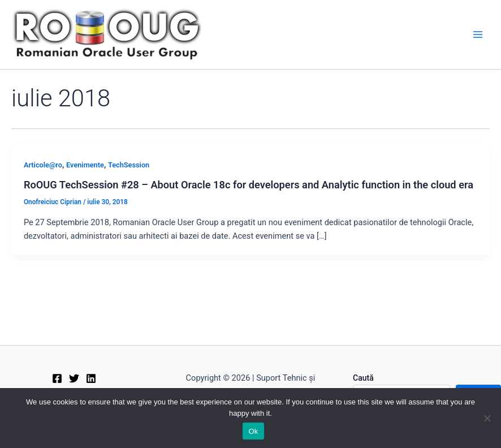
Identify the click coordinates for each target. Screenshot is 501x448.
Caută (363, 378)
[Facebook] (57, 378)
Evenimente (85, 165)
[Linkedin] (91, 378)
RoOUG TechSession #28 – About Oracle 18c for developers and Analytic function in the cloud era (249, 185)
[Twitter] (74, 378)
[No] (487, 418)
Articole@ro (43, 165)
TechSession (129, 165)
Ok (253, 431)
